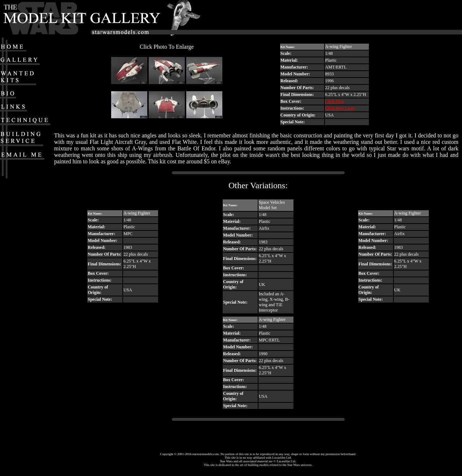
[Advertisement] (369, 18)
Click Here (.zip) (340, 108)
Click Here (335, 101)
